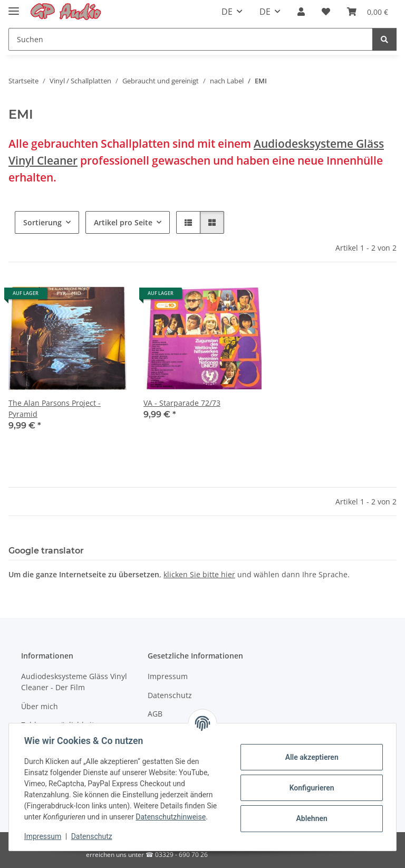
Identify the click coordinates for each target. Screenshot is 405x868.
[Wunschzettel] (326, 12)
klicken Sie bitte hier (199, 574)
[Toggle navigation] (14, 7)
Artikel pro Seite (123, 222)
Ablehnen (310, 818)
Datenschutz (93, 836)
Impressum (44, 836)
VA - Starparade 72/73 (182, 403)
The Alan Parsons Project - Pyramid (55, 408)
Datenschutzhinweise (172, 817)
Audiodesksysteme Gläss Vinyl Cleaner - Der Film (74, 682)
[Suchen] (191, 39)
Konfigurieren (310, 788)
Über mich (40, 706)
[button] (301, 12)
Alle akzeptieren (310, 757)
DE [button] (227, 12)
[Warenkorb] (368, 12)
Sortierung (42, 222)
